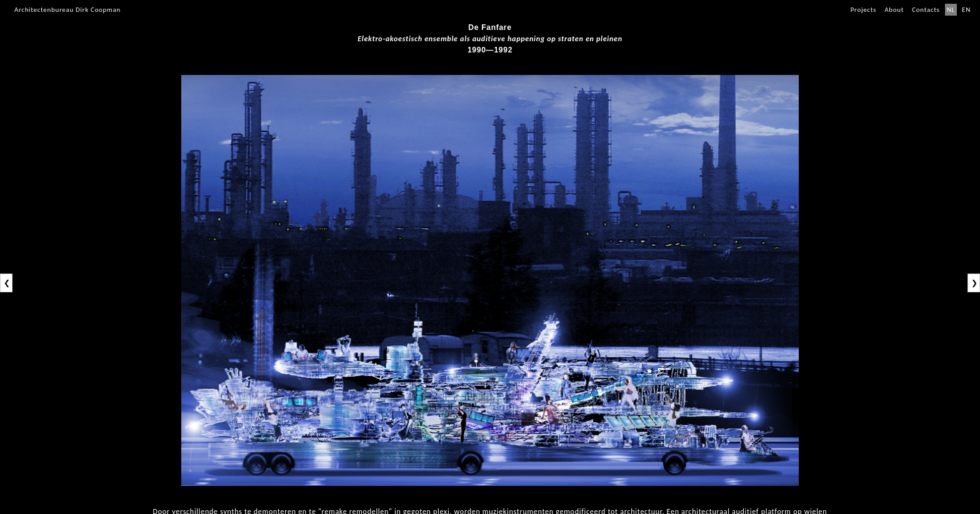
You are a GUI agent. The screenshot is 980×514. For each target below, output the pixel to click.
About (894, 10)
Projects (863, 10)
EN (966, 10)
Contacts (926, 10)
